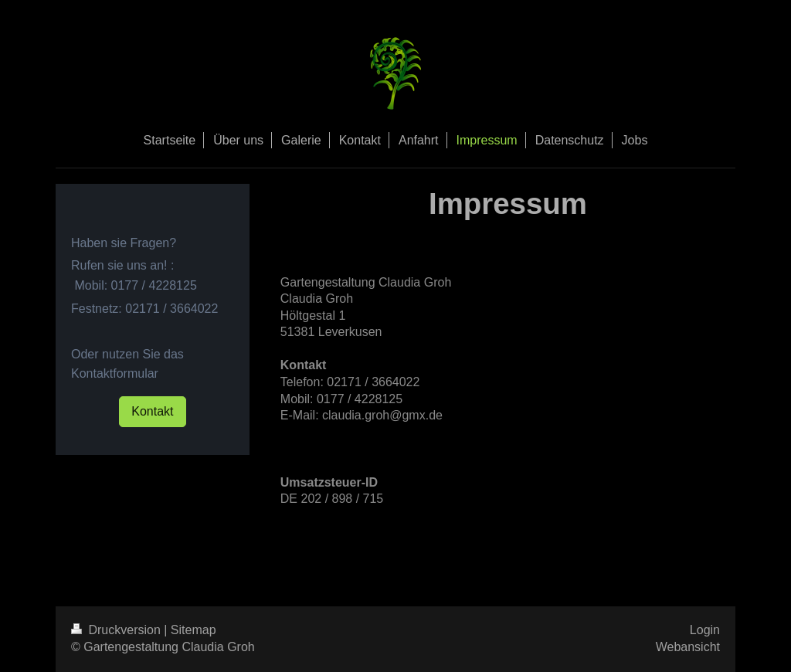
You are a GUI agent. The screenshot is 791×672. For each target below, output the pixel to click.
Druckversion (117, 630)
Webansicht (688, 647)
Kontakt (152, 411)
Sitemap (194, 630)
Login (705, 630)
